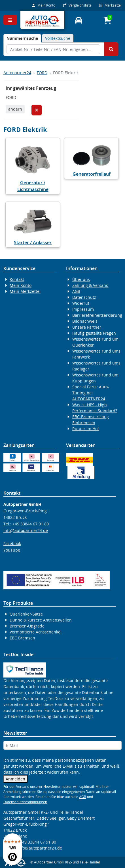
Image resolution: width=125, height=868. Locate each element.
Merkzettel (110, 5)
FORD (42, 73)
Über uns (81, 279)
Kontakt (17, 279)
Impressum (83, 309)
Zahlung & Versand (90, 285)
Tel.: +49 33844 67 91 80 (26, 524)
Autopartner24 (17, 73)
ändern (15, 109)
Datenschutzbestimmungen (25, 802)
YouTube (12, 550)
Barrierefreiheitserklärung (97, 315)
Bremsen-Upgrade (27, 626)
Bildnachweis (85, 321)
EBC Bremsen (22, 638)
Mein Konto (44, 5)
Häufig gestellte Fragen (94, 333)
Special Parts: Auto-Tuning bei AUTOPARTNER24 (91, 393)
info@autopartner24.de (26, 530)
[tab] (22, 38)
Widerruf (81, 303)
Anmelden (15, 779)
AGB (76, 291)
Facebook (12, 543)
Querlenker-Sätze (26, 614)
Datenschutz (84, 297)
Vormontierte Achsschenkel (36, 632)
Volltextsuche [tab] (58, 38)
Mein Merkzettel (25, 291)
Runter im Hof (86, 429)
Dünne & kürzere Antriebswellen (41, 620)
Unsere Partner (87, 327)
